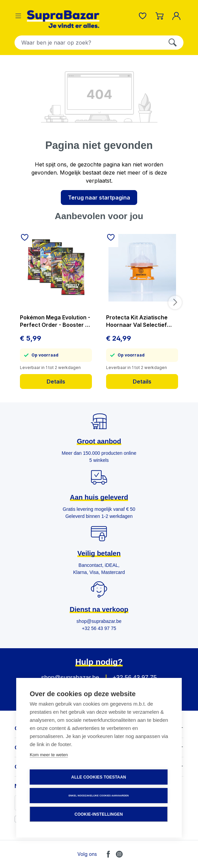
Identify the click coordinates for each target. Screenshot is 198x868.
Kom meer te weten (49, 755)
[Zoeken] (173, 43)
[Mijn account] (178, 16)
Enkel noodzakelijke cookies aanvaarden (99, 796)
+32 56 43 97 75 (135, 678)
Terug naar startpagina (99, 198)
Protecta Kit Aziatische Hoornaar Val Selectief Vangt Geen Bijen (137, 321)
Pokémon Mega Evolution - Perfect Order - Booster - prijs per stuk (55, 321)
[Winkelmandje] (159, 16)
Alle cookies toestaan (99, 777)
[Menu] (18, 16)
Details (56, 382)
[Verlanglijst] (143, 16)
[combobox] (88, 43)
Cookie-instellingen (98, 814)
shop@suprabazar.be (70, 678)
